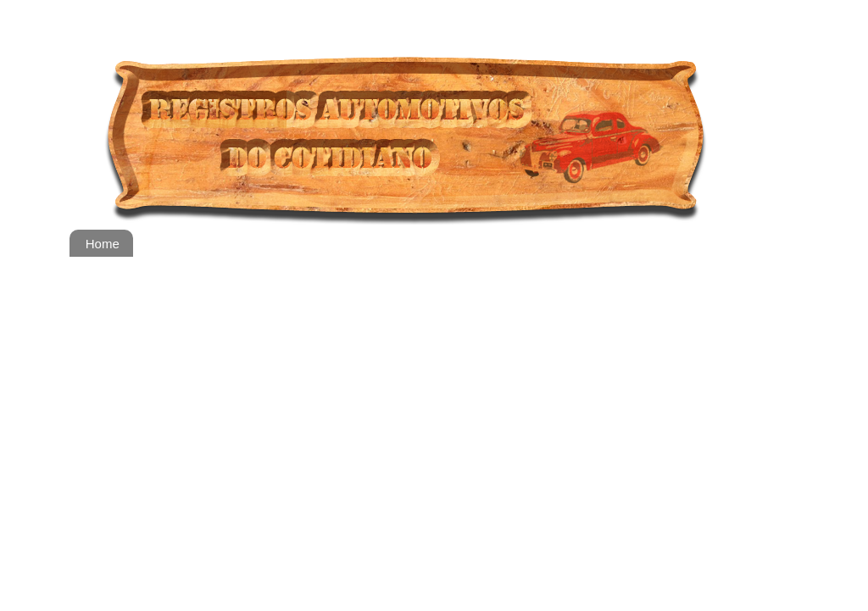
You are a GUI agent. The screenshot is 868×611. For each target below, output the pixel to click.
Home (103, 244)
